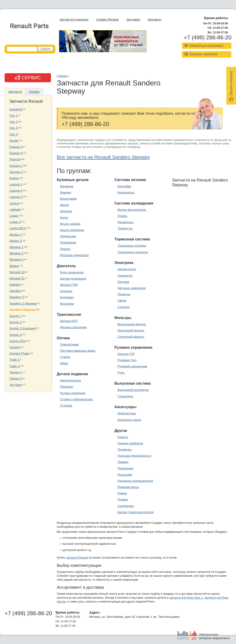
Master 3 (16, 241)
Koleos (14, 178)
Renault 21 (17, 278)
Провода (124, 294)
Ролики (123, 499)
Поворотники (69, 344)
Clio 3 (13, 128)
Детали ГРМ (69, 285)
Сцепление (126, 506)
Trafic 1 (15, 360)
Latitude (15, 209)
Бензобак (124, 186)
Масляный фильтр (131, 330)
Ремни (122, 493)
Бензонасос (126, 192)
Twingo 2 (16, 379)
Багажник (67, 186)
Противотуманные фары (78, 351)
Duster (14, 141)
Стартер (124, 307)
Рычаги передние (73, 393)
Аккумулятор (127, 269)
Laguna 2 (16, 191)
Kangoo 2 (16, 172)
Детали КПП (69, 321)
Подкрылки (68, 236)
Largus (14, 203)
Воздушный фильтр (132, 324)
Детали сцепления (73, 327)
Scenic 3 (15, 335)
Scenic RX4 (18, 341)
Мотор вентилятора (132, 210)
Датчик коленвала (73, 279)
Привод (123, 462)
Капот (64, 218)
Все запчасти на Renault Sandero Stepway (103, 157)
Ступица (66, 405)
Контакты (155, 19)
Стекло (65, 357)
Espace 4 (16, 153)
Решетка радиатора (74, 255)
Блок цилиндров (72, 272)
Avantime (16, 109)
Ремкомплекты (128, 487)
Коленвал (67, 297)
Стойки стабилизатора (76, 399)
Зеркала (66, 211)
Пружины (67, 387)
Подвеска (124, 449)
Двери (64, 205)
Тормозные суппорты (133, 252)
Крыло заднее (70, 224)
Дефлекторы (127, 413)
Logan (14, 216)
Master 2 (16, 235)
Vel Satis (16, 385)
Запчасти (15, 92)
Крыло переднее (72, 230)
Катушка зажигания (132, 288)
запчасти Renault (77, 558)
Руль (121, 373)
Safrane (15, 285)
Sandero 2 (17, 297)
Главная (62, 76)
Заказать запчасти (201, 54)
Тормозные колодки (132, 246)
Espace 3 (16, 147)
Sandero (15, 291)
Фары (64, 363)
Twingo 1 (16, 372)
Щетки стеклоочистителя (136, 512)
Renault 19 (17, 272)
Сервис (34, 92)
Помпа (122, 216)
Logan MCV (18, 228)
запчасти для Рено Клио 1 (186, 598)
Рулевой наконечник (132, 366)
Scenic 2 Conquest (23, 328)
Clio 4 (13, 134)
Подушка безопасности (134, 456)
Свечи (122, 300)
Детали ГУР (126, 354)
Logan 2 (15, 222)
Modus (14, 266)
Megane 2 (16, 253)
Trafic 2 (15, 366)
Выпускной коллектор (133, 390)
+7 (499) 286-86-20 (208, 38)
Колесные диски (129, 420)
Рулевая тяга (127, 360)
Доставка (133, 19)
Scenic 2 (15, 322)
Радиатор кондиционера (135, 481)
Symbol (15, 347)
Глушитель (125, 396)
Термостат (125, 228)
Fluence (15, 159)
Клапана (66, 291)
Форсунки (67, 304)
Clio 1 (13, 116)
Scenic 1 (15, 316)
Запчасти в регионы (74, 19)
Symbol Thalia (19, 353)
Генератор (125, 276)
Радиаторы (126, 222)
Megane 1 (16, 247)
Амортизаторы (71, 380)
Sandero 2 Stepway (23, 303)
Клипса (123, 437)
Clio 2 (13, 122)
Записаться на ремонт (204, 45)
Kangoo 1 (16, 166)
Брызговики (68, 199)
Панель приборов (130, 443)
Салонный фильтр (131, 337)
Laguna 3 (16, 197)
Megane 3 (16, 259)
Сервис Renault (108, 19)
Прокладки (125, 468)
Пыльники (125, 475)
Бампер (65, 192)
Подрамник (68, 242)
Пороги (65, 249)
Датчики (123, 282)
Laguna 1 (16, 184)
